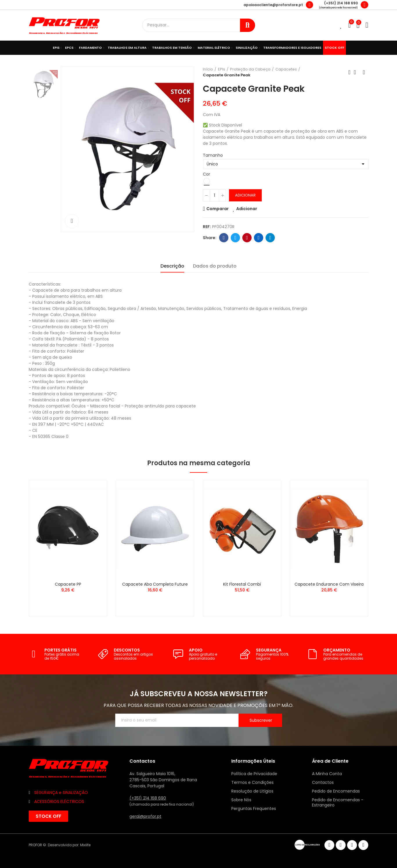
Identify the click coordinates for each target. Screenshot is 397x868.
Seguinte (364, 72)
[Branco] (207, 181)
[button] (48, 816)
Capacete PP (68, 584)
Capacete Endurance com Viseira (329, 584)
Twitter (236, 238)
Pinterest (247, 238)
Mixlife (85, 845)
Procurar (248, 25)
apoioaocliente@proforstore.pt (273, 5)
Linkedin (259, 238)
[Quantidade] (214, 195)
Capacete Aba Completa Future (155, 584)
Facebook (224, 238)
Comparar (218, 209)
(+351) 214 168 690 (341, 3)
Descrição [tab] (172, 266)
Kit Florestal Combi (242, 584)
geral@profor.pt (145, 816)
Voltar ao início (357, 72)
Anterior (349, 72)
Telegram (270, 238)
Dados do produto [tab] (215, 266)
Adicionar (245, 195)
